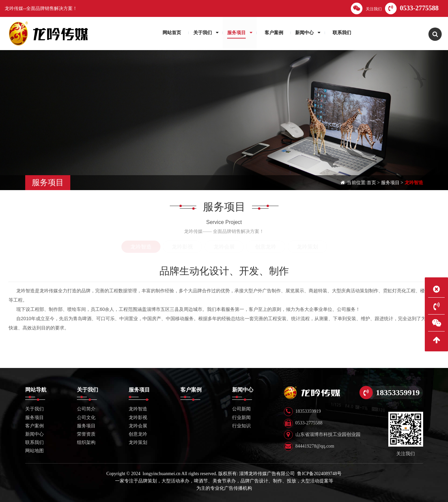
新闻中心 (34, 434)
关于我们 (34, 409)
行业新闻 (241, 418)
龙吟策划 (307, 247)
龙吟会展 (224, 247)
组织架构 (86, 442)
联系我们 (34, 442)
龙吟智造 (414, 183)
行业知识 (241, 426)
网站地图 (34, 451)
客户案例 (34, 426)
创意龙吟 (266, 247)
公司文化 (86, 418)
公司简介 (86, 409)
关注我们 (366, 8)
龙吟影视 (182, 247)
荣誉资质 (86, 434)
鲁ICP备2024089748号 (319, 474)
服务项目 (390, 183)
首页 (371, 183)
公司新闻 (241, 409)
